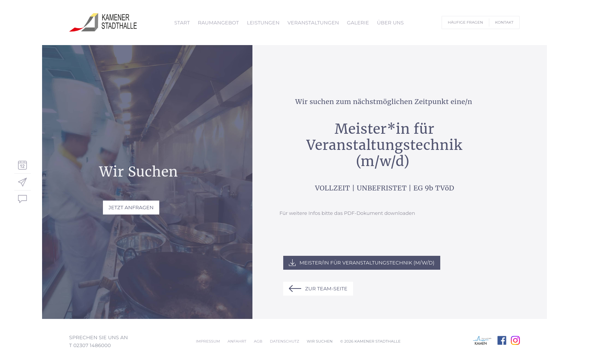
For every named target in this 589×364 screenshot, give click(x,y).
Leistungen (263, 23)
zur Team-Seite (326, 288)
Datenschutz (285, 341)
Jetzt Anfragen (131, 207)
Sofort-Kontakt (23, 199)
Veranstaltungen (313, 23)
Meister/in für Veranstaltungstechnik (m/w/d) (367, 263)
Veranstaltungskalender (23, 165)
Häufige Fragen (465, 22)
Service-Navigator (23, 182)
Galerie (358, 23)
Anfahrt (237, 341)
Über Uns (390, 23)
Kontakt (504, 22)
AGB (258, 341)
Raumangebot (218, 23)
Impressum (208, 341)
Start (182, 23)
